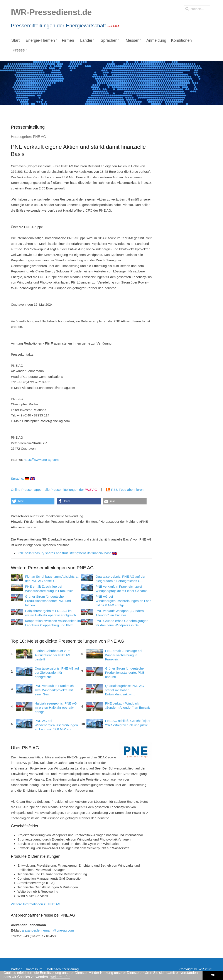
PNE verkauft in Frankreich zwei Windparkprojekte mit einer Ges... (54, 690)
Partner (16, 969)
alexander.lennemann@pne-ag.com (48, 930)
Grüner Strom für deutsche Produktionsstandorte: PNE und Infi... (125, 673)
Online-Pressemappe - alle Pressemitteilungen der (54, 490)
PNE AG (39, 137)
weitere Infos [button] (60, 977)
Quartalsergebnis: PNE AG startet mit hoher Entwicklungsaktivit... (124, 690)
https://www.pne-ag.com (41, 460)
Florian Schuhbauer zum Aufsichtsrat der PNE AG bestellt (52, 655)
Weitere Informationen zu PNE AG (36, 904)
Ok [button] (213, 975)
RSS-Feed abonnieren (125, 490)
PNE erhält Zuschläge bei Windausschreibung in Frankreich (123, 655)
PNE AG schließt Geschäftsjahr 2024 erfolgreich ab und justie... (128, 723)
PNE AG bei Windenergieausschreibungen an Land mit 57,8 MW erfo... (56, 725)
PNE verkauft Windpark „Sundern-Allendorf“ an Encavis (128, 706)
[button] (33, 501)
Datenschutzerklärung (63, 969)
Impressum (34, 969)
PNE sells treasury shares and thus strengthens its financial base (67, 553)
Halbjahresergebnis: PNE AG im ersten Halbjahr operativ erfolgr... (56, 708)
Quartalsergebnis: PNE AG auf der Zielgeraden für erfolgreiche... (57, 673)
